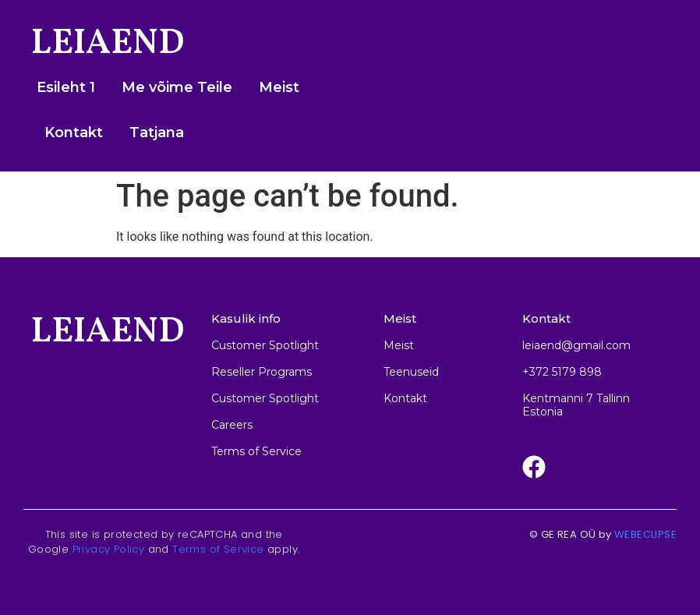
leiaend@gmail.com (576, 345)
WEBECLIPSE (645, 534)
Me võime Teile (177, 87)
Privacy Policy (109, 549)
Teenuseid (411, 372)
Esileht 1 (66, 87)
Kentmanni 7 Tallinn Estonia (576, 405)
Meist (279, 87)
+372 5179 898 (562, 372)
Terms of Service (218, 549)
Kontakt (74, 133)
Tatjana (157, 133)
